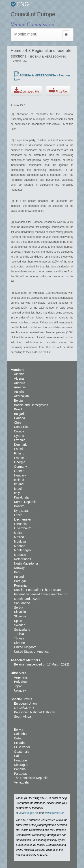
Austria (19, 392)
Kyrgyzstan (22, 511)
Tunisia (19, 634)
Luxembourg (23, 528)
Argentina (21, 677)
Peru (17, 572)
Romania (20, 585)
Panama (20, 769)
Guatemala (22, 752)
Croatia (19, 431)
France (19, 458)
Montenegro (23, 550)
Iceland (19, 480)
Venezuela (21, 782)
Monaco (20, 546)
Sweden (20, 625)
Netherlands (23, 559)
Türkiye (19, 638)
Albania (19, 374)
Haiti (17, 756)
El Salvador (22, 747)
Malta (18, 533)
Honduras (21, 760)
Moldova (20, 541)
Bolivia (19, 730)
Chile (18, 423)
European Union (25, 703)
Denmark (20, 445)
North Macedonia (26, 563)
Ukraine (19, 643)
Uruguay (20, 690)
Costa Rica (22, 427)
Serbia (19, 608)
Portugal (20, 581)
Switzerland (22, 630)
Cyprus (19, 436)
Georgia (20, 462)
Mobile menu (26, 34)
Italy (17, 493)
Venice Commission (33, 24)
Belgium (20, 401)
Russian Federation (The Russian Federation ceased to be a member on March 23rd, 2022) (41, 594)
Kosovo (19, 506)
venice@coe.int (54, 813)
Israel (18, 489)
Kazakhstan (22, 497)
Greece (19, 471)
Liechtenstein (23, 519)
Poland (19, 577)
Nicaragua (21, 765)
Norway (19, 568)
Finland (19, 453)
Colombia (21, 734)
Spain (18, 621)
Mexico (19, 537)
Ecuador (20, 743)
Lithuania (20, 524)
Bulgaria (20, 414)
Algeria (19, 378)
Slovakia (20, 612)
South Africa (23, 717)
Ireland (19, 484)
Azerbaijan (22, 396)
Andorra (20, 383)
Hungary (20, 475)
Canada (20, 418)
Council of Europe (33, 14)
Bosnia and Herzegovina (31, 405)
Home (17, 51)
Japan (18, 686)
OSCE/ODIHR (24, 708)
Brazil (18, 409)
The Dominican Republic (31, 778)
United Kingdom (25, 647)
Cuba (18, 738)
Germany (21, 467)
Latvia (18, 515)
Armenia (20, 387)
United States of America (31, 652)
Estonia (19, 449)
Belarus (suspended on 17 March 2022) (42, 664)
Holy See (20, 682)
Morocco (20, 555)
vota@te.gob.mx (29, 813)
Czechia (20, 440)
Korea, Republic (25, 502)
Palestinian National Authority (34, 712)
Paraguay (21, 774)
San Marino (22, 603)
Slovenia (20, 616)
